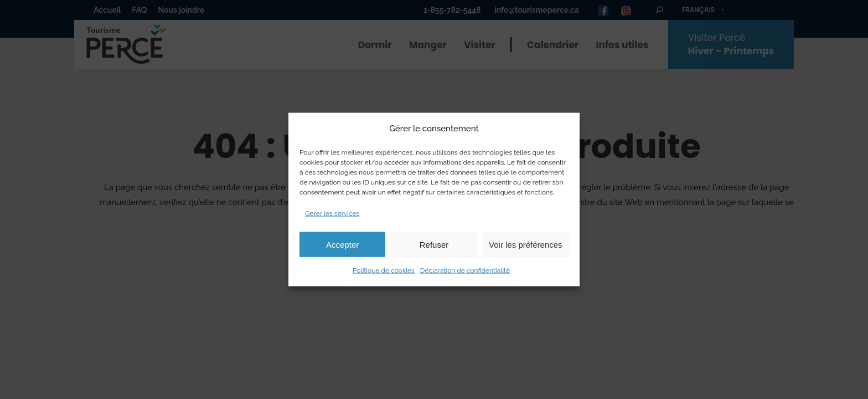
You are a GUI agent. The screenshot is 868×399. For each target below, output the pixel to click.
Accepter (342, 244)
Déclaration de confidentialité (465, 270)
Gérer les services (332, 213)
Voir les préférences (526, 244)
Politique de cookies (384, 270)
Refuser (434, 244)
